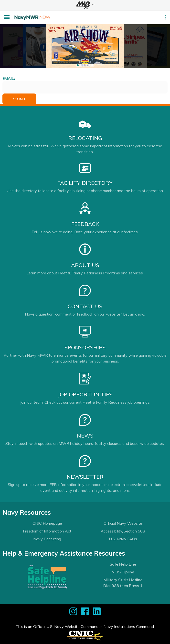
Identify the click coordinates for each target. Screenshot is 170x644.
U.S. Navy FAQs (123, 539)
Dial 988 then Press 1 (123, 586)
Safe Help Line (123, 564)
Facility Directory (85, 183)
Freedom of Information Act (47, 531)
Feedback (85, 224)
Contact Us (85, 306)
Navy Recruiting (47, 539)
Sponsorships (85, 347)
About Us (85, 265)
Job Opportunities (85, 394)
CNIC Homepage (47, 523)
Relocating (85, 138)
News (85, 436)
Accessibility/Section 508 (123, 531)
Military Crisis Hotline (123, 580)
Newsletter (85, 477)
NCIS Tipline (123, 572)
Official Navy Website (123, 523)
